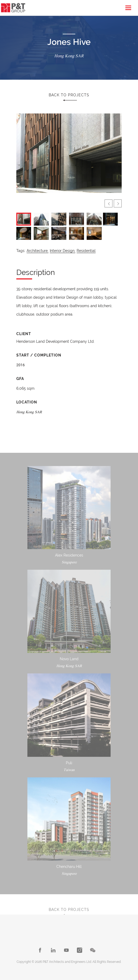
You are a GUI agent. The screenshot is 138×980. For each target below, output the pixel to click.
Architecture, (38, 251)
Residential (86, 251)
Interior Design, (63, 251)
